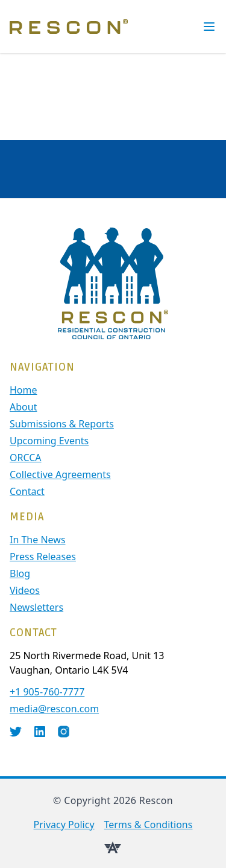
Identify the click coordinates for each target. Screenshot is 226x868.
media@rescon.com (54, 709)
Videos (25, 590)
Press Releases (43, 557)
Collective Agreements (60, 474)
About (23, 407)
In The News (38, 540)
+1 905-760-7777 (47, 692)
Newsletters (36, 607)
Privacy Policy (64, 825)
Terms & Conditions (149, 825)
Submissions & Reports (62, 424)
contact (27, 491)
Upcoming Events (49, 441)
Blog (20, 573)
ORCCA (26, 458)
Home (24, 390)
